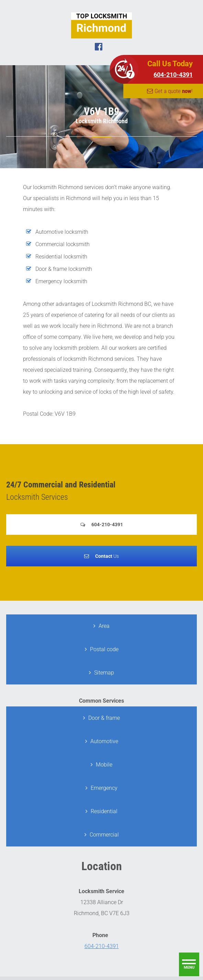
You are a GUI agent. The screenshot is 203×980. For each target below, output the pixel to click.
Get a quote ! (174, 91)
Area (104, 626)
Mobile (104, 765)
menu (189, 967)
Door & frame (104, 718)
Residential (104, 811)
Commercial (104, 835)
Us (107, 556)
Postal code (104, 649)
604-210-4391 (173, 75)
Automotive (104, 741)
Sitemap (104, 673)
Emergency (104, 788)
